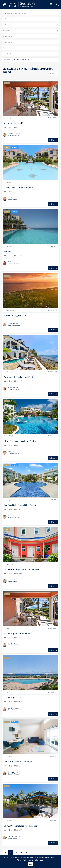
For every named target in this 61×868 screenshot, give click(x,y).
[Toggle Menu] (51, 4)
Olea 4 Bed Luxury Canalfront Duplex (20, 441)
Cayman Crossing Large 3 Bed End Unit (20, 826)
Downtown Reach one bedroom (18, 762)
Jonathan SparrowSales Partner (14, 199)
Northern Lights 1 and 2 (13, 123)
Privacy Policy (22, 860)
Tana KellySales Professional (14, 452)
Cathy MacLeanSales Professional (14, 773)
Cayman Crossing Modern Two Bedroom (22, 569)
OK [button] (30, 864)
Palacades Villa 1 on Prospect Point (18, 377)
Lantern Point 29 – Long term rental (19, 187)
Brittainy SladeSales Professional (14, 388)
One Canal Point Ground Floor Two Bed (21, 505)
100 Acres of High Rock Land (16, 315)
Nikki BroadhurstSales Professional (14, 263)
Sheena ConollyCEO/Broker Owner (14, 324)
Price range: (7, 60)
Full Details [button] (53, 140)
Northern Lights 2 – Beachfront (17, 633)
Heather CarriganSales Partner (14, 581)
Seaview (7, 251)
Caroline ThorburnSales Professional (14, 135)
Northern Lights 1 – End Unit (15, 698)
